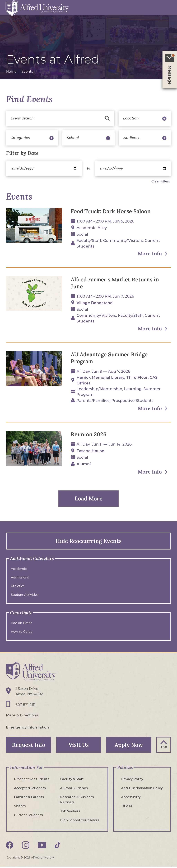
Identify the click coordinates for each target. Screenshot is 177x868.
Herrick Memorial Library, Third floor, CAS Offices (118, 381)
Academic (19, 570)
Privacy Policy (132, 780)
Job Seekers (70, 813)
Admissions (20, 578)
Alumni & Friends (74, 789)
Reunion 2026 (89, 435)
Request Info (28, 746)
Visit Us (79, 746)
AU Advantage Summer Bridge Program (111, 359)
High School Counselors (80, 822)
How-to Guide (22, 633)
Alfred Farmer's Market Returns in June (117, 283)
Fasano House (91, 452)
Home (11, 71)
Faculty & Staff (72, 780)
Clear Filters (161, 181)
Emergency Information (28, 728)
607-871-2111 (25, 706)
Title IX (127, 807)
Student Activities (25, 596)
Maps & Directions (22, 716)
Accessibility (131, 798)
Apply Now (129, 746)
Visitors (20, 807)
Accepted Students (30, 789)
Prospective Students (32, 780)
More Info (149, 254)
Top (164, 748)
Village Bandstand (95, 303)
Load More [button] (89, 499)
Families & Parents (29, 798)
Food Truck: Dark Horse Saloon (112, 211)
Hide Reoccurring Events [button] (88, 542)
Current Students (28, 816)
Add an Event (21, 624)
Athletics (18, 587)
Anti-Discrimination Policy (142, 789)
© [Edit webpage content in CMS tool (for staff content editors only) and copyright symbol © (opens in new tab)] (22, 859)
